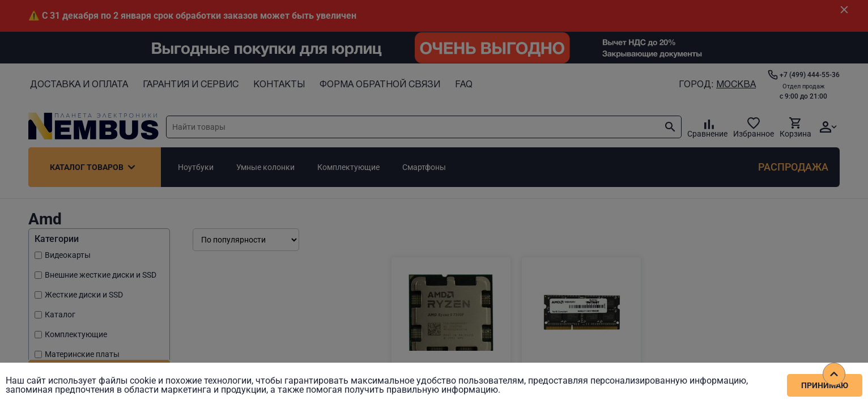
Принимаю (825, 385)
